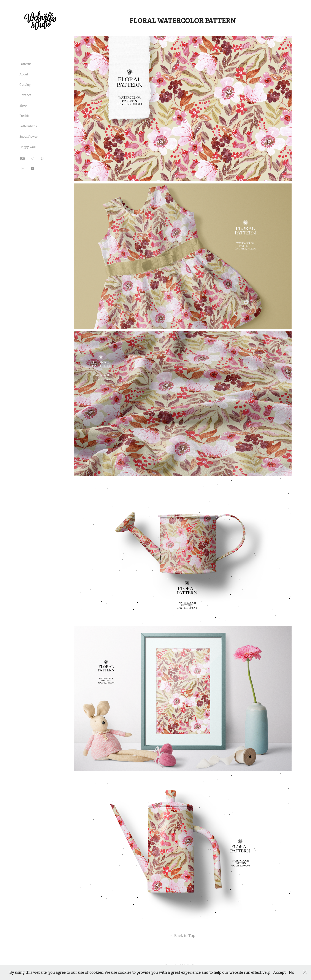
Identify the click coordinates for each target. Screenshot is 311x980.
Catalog (25, 85)
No (291, 972)
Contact (25, 95)
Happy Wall (28, 147)
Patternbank (28, 126)
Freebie (24, 116)
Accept (279, 972)
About (24, 74)
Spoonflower (29, 137)
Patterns (25, 64)
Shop (23, 105)
